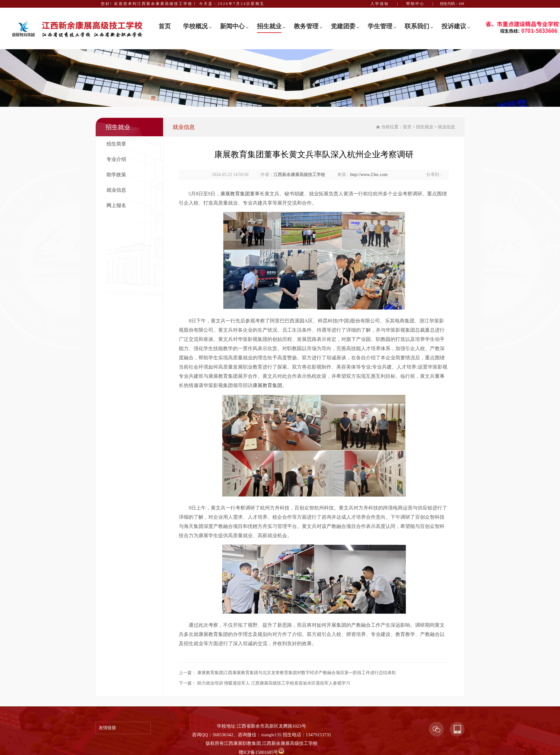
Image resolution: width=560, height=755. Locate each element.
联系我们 (417, 26)
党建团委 (343, 26)
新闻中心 (232, 26)
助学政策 (116, 175)
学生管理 (380, 26)
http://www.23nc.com (369, 175)
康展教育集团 (235, 194)
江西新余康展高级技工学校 (299, 175)
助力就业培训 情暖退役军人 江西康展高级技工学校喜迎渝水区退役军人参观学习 (274, 683)
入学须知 (380, 4)
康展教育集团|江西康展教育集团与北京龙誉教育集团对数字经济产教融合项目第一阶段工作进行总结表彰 (297, 673)
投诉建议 (454, 26)
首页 (165, 26)
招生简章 (116, 144)
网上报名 (116, 205)
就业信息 (116, 190)
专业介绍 (116, 159)
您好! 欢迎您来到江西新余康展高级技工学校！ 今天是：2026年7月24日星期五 (183, 4)
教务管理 (306, 26)
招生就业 (269, 26)
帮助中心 (415, 4)
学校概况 (195, 26)
